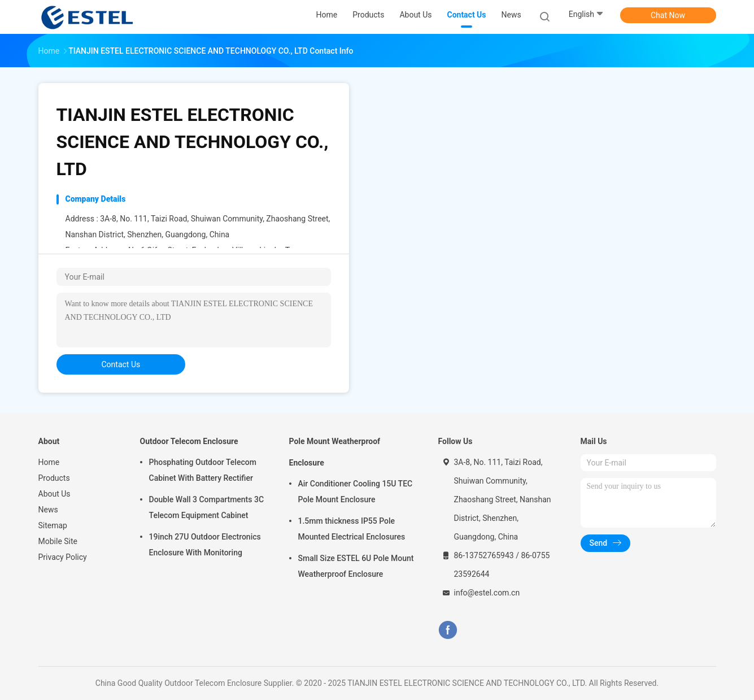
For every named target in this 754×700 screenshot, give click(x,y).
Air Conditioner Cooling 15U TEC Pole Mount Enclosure (356, 492)
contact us (121, 364)
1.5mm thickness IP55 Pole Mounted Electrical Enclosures (352, 529)
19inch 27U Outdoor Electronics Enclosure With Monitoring (205, 545)
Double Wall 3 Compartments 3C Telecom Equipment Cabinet (207, 507)
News (48, 510)
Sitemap (53, 525)
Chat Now (668, 15)
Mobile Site (58, 541)
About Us (55, 494)
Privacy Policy (63, 557)
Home (49, 462)
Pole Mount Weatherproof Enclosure (335, 452)
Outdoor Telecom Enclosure (189, 441)
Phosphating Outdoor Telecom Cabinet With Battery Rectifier (203, 470)
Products (54, 478)
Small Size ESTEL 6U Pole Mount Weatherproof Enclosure (356, 566)
